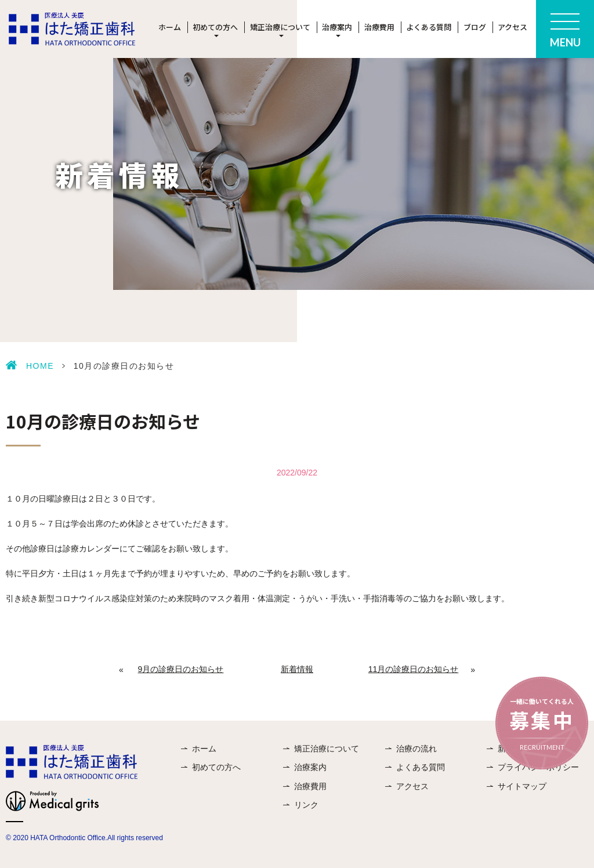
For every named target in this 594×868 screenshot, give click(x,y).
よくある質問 (429, 27)
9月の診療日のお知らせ (181, 669)
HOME (40, 366)
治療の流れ (416, 749)
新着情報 (297, 669)
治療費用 (379, 27)
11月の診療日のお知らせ (414, 669)
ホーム (170, 27)
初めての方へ (216, 767)
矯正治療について (327, 749)
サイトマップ (522, 786)
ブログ (475, 27)
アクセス (512, 27)
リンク (306, 805)
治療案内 (310, 767)
